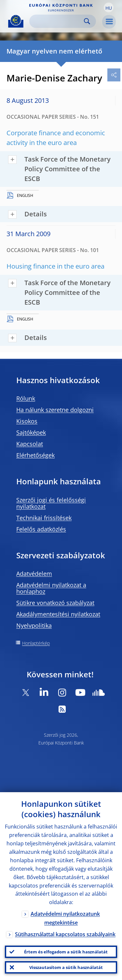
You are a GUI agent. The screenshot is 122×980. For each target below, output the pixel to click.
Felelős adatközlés (41, 529)
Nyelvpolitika (34, 625)
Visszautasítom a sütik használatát (66, 967)
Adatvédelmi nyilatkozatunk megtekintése (65, 918)
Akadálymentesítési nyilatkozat (58, 614)
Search (87, 21)
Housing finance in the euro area (55, 266)
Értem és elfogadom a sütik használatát (66, 952)
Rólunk (26, 398)
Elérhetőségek (35, 455)
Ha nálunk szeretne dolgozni (55, 410)
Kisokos (27, 421)
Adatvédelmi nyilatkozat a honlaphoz (51, 588)
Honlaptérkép (36, 643)
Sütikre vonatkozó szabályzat (55, 603)
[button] (109, 7)
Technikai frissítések (44, 518)
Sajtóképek (31, 432)
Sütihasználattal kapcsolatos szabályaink (65, 934)
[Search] (57, 21)
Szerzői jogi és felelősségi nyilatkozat (51, 503)
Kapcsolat (30, 444)
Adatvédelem (34, 574)
